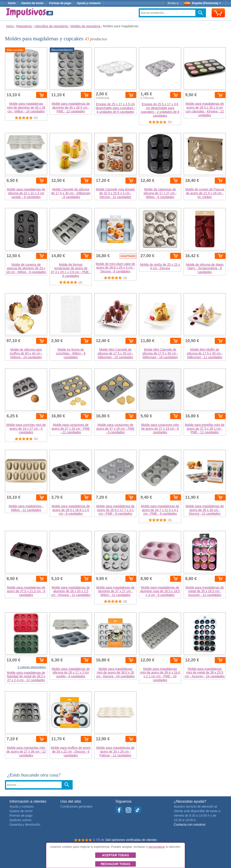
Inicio (12, 3)
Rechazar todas (115, 864)
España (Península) (203, 3)
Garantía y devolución (25, 825)
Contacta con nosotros (189, 825)
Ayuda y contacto (89, 3)
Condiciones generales (76, 806)
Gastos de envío (32, 3)
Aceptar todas (115, 855)
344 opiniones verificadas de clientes (131, 840)
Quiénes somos (20, 820)
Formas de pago (60, 3)
